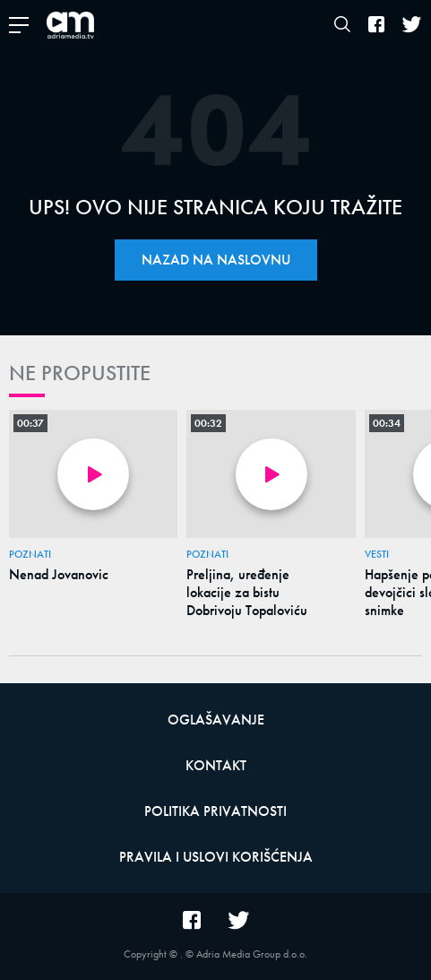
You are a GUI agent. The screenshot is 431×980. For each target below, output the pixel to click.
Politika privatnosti (215, 811)
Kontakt (216, 765)
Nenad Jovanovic (59, 575)
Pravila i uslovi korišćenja (216, 857)
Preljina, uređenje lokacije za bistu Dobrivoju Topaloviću (247, 593)
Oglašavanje (216, 720)
